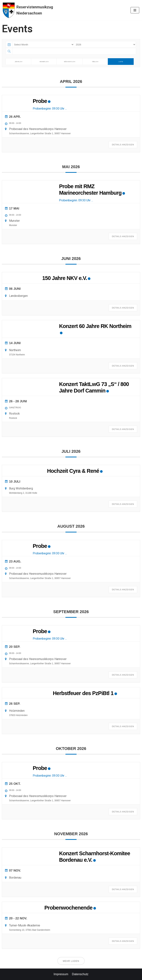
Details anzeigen (123, 145)
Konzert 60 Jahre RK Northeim (95, 326)
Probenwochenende (68, 908)
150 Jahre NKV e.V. (65, 278)
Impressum (61, 974)
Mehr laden (71, 961)
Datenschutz (80, 974)
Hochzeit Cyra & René (73, 471)
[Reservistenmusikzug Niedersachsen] (28, 10)
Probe (40, 101)
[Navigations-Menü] (135, 10)
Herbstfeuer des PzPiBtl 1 (83, 693)
